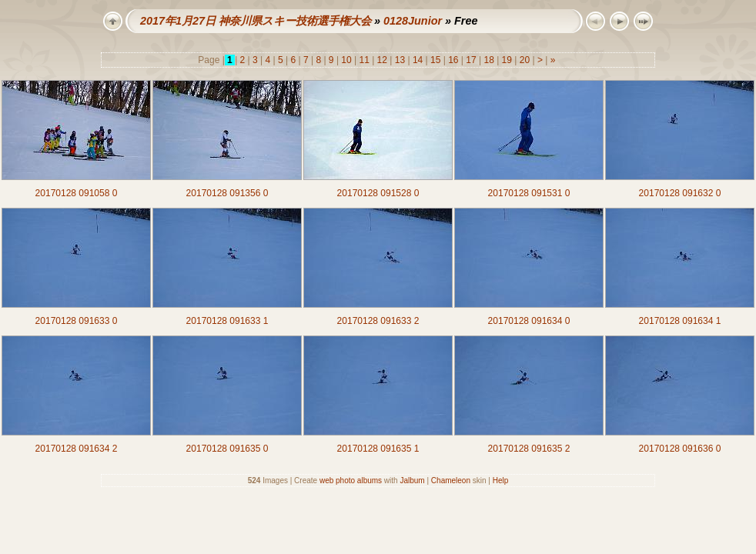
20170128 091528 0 (378, 193)
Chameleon (451, 481)
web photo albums (351, 481)
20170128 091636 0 (680, 449)
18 (489, 60)
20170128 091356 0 (227, 193)
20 (524, 60)
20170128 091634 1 (680, 321)
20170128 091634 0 (529, 321)
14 (418, 60)
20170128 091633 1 (227, 321)
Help (501, 481)
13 (400, 60)
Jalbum (412, 481)
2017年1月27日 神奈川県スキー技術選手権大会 (256, 21)
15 (436, 60)
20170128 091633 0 (77, 321)
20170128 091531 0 (529, 193)
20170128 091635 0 (227, 449)
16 (453, 60)
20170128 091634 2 (77, 449)
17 (471, 60)
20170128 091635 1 (378, 449)
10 (346, 60)
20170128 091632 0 (680, 193)
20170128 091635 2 (529, 449)
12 (382, 60)
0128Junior (413, 21)
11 (364, 60)
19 (507, 60)
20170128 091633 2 (378, 321)
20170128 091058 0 (77, 193)
